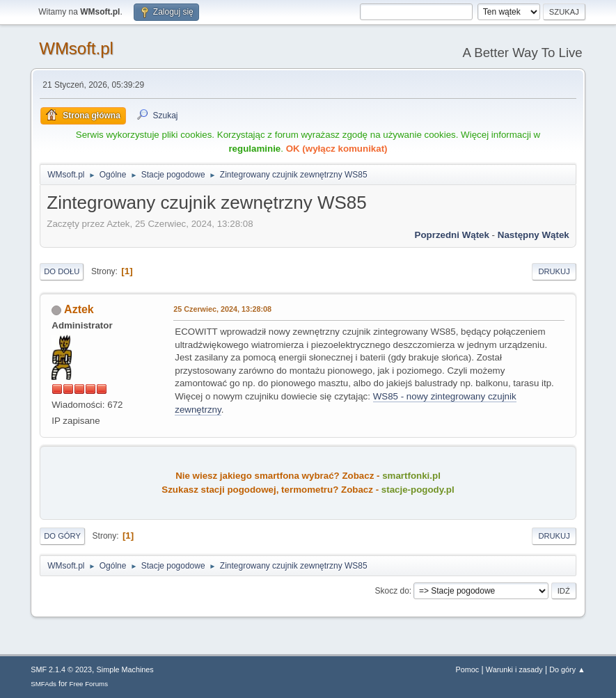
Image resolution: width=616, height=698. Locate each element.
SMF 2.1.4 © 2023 (61, 669)
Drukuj (554, 271)
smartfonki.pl (411, 476)
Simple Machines (125, 669)
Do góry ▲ (567, 669)
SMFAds (44, 684)
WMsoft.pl (76, 48)
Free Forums (89, 684)
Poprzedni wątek (452, 235)
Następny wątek (534, 235)
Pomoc (468, 669)
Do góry (62, 536)
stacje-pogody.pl (418, 490)
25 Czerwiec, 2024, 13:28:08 (222, 309)
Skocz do (392, 591)
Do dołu (62, 271)
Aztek (79, 309)
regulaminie (254, 149)
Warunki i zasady (514, 669)
